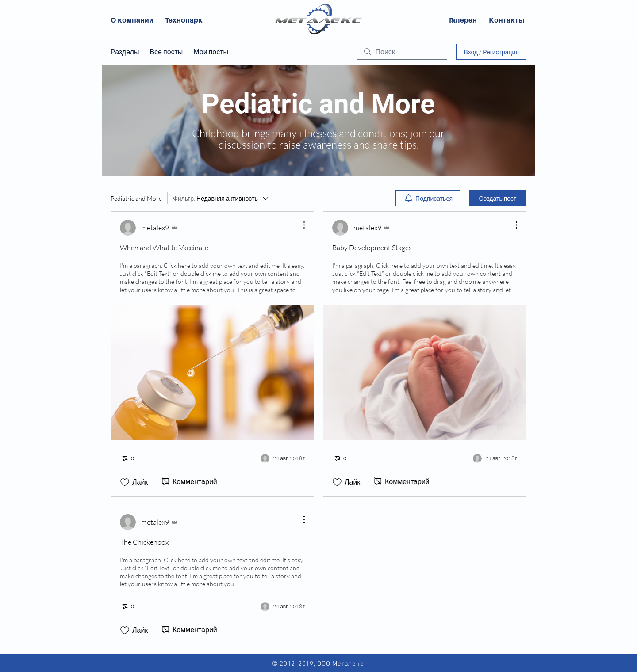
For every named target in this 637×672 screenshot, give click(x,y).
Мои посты (211, 52)
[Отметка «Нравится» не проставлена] (125, 482)
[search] (402, 52)
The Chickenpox (144, 542)
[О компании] (132, 20)
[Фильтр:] (221, 198)
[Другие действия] (299, 225)
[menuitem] (428, 198)
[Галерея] (463, 20)
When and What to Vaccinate (164, 248)
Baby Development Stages (372, 248)
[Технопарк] (184, 20)
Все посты (166, 52)
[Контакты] (507, 20)
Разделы (125, 52)
